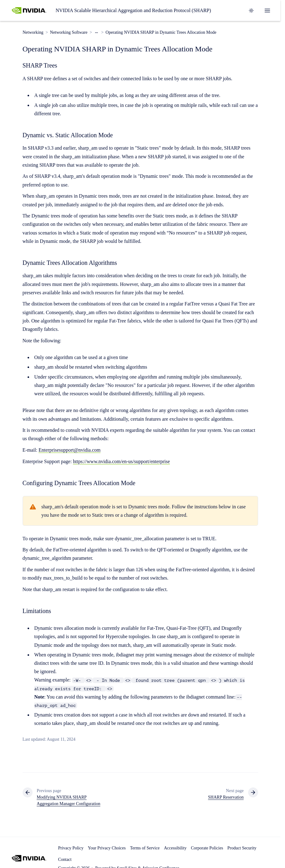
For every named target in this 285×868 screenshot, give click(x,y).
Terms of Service (145, 848)
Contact (65, 859)
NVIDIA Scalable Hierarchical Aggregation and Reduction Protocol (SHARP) (133, 10)
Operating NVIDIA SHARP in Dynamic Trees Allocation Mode (161, 32)
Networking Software (69, 32)
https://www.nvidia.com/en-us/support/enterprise (122, 461)
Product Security (242, 848)
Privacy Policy (71, 848)
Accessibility (175, 848)
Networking (33, 32)
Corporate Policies (207, 848)
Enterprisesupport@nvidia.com (69, 450)
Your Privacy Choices (107, 848)
